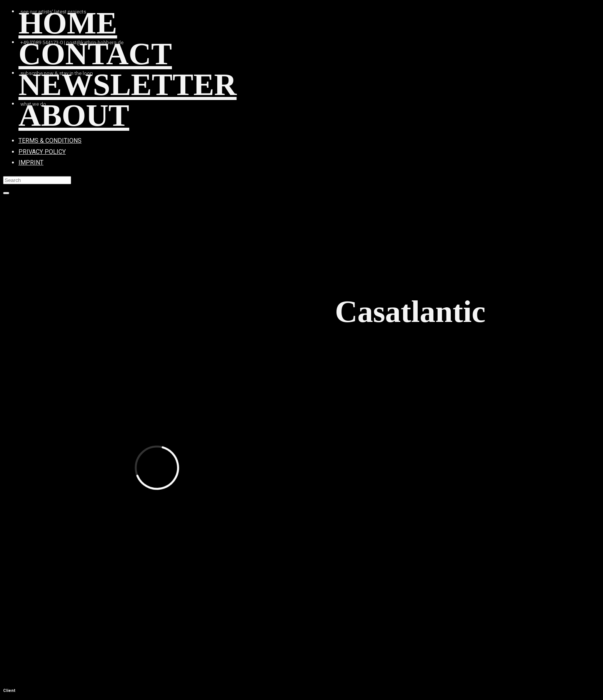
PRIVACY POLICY (42, 152)
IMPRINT (31, 162)
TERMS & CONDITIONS (50, 141)
